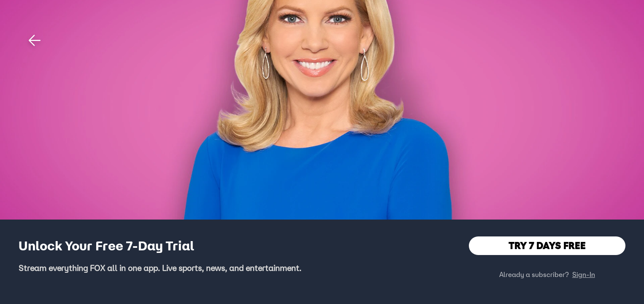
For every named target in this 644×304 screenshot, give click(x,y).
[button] (35, 41)
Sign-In (584, 274)
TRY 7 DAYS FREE (547, 246)
